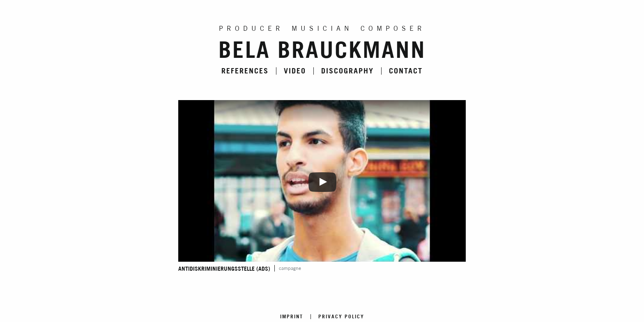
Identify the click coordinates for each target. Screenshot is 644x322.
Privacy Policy (341, 317)
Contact (406, 71)
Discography (347, 71)
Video (295, 71)
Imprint (292, 317)
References (245, 71)
